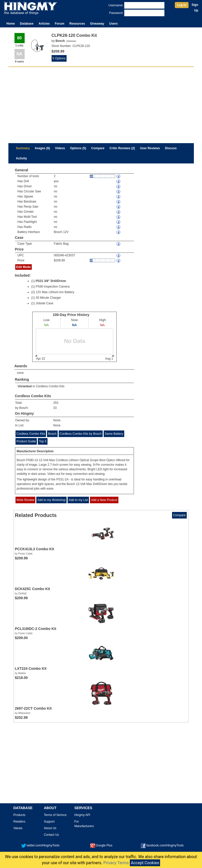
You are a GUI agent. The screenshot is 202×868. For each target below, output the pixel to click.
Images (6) (42, 148)
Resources (77, 24)
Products (19, 815)
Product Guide (26, 441)
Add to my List (78, 500)
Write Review (25, 500)
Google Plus (101, 845)
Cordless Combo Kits (50, 386)
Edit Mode (24, 267)
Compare (98, 148)
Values (18, 828)
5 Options (59, 58)
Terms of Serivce (55, 815)
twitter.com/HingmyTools (40, 845)
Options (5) (78, 148)
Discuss (171, 148)
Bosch (52, 434)
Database (27, 24)
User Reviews (150, 148)
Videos (60, 148)
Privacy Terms (116, 863)
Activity (21, 158)
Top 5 (43, 441)
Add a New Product (104, 500)
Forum (60, 24)
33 (55, 408)
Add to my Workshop (51, 500)
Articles (44, 24)
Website (71, 41)
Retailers (19, 822)
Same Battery (114, 434)
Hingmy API (82, 815)
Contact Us (51, 835)
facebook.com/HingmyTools (162, 845)
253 (56, 403)
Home (11, 24)
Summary (23, 148)
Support (49, 822)
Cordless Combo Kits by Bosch (81, 434)
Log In (182, 5)
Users (113, 24)
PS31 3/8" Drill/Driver (51, 281)
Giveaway (97, 24)
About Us (50, 828)
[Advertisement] (101, 105)
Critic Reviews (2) (122, 148)
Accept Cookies (145, 863)
